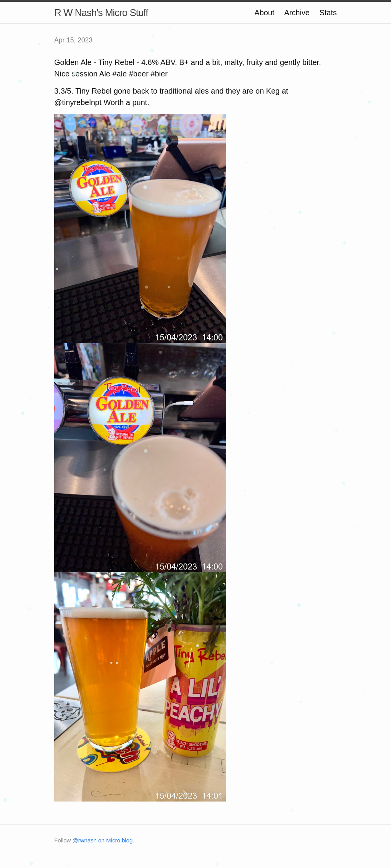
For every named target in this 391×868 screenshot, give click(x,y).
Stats (328, 13)
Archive (297, 13)
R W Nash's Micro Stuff (101, 13)
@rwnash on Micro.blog (103, 840)
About (264, 13)
